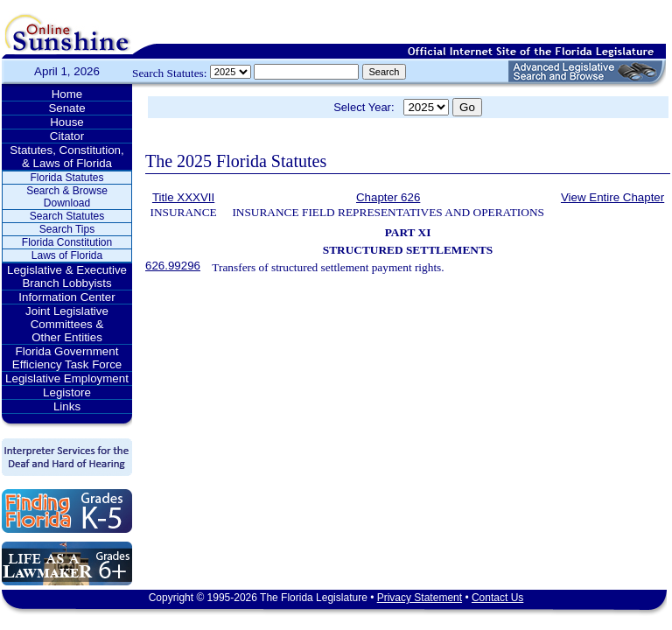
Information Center (66, 297)
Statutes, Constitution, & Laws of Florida (66, 157)
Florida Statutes (66, 178)
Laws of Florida (67, 255)
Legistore (67, 392)
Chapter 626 (388, 197)
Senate (66, 108)
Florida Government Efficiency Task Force (67, 358)
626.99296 (173, 266)
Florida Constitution (67, 242)
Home (67, 94)
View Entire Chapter (612, 197)
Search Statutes (67, 216)
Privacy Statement (420, 598)
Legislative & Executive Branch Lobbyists (67, 276)
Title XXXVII (183, 197)
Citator (67, 136)
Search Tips (67, 229)
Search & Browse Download (67, 197)
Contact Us (497, 598)
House (67, 122)
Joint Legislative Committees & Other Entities (67, 324)
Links (67, 406)
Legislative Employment (67, 378)
